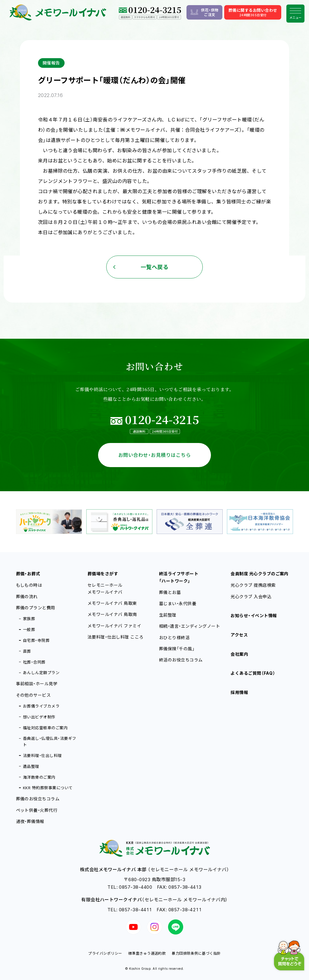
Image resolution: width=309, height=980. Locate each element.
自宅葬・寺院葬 (36, 640)
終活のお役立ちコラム (181, 660)
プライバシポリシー (105, 953)
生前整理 (168, 615)
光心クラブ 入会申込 (251, 597)
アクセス (239, 635)
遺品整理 (31, 766)
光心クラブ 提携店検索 (253, 585)
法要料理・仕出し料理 (42, 755)
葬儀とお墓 (170, 592)
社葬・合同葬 (34, 662)
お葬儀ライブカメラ (41, 706)
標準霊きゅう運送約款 (147, 953)
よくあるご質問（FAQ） (253, 673)
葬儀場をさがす (103, 574)
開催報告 (51, 63)
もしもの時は (29, 585)
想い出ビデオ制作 (39, 717)
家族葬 (29, 619)
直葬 (27, 651)
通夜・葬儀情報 (30, 821)
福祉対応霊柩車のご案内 (45, 728)
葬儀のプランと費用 (36, 608)
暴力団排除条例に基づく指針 (196, 953)
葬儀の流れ (27, 597)
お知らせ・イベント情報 (254, 616)
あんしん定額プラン (41, 673)
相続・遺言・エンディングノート (190, 626)
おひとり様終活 (174, 638)
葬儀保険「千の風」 (177, 649)
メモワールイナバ (112, 603)
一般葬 (29, 630)
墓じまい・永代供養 (178, 603)
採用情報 (239, 692)
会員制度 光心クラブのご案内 (260, 574)
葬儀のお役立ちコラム (38, 799)
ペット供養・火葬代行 (37, 810)
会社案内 (239, 654)
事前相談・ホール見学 (37, 684)
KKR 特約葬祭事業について (48, 788)
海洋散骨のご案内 (39, 777)
